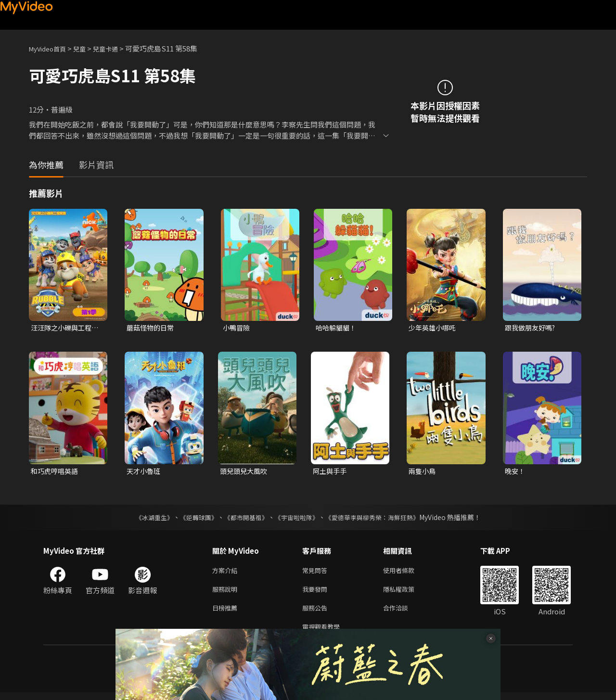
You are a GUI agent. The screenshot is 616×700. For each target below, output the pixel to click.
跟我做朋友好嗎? (532, 328)
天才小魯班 (145, 472)
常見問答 (317, 573)
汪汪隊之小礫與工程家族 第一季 (63, 328)
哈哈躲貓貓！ (337, 328)
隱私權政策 (407, 593)
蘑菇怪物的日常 (152, 328)
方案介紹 (227, 573)
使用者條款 (407, 573)
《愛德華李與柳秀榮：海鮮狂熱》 (378, 519)
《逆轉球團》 (193, 519)
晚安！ (516, 472)
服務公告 (317, 613)
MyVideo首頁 (51, 48)
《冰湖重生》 (146, 519)
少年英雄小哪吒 (434, 328)
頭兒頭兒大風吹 (245, 472)
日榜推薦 (227, 613)
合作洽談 (403, 613)
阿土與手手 (331, 472)
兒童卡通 (116, 48)
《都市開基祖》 (244, 519)
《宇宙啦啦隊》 (297, 519)
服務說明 (227, 593)
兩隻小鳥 (423, 472)
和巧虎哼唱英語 (56, 472)
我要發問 (317, 593)
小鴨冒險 (237, 328)
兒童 (87, 48)
